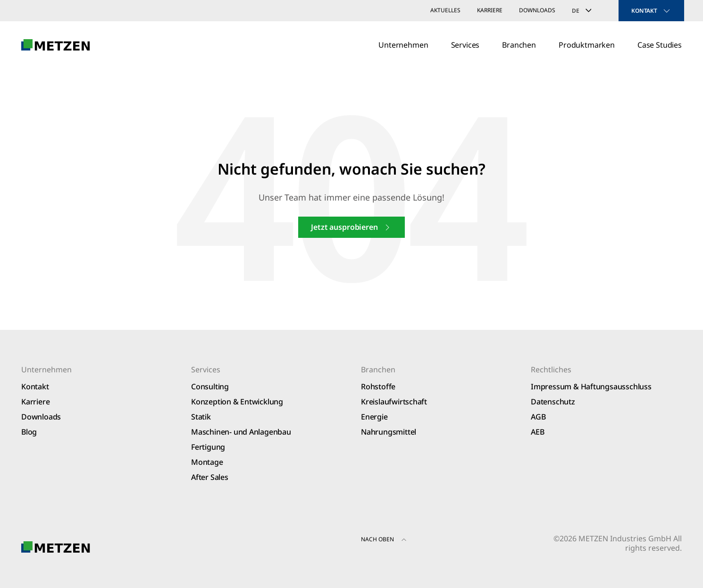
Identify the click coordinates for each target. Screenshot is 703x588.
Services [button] (465, 45)
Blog (29, 432)
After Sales (210, 477)
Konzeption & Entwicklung (237, 402)
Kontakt (35, 386)
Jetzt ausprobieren (351, 227)
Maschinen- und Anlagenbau (241, 432)
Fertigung (208, 447)
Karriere (490, 10)
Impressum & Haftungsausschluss (591, 386)
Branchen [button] (519, 45)
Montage (207, 462)
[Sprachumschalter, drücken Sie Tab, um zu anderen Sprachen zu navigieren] (587, 11)
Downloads (537, 10)
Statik (201, 417)
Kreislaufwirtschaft (394, 402)
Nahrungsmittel (389, 432)
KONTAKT (651, 11)
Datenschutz (553, 402)
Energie (374, 417)
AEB (537, 432)
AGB (538, 417)
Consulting (210, 386)
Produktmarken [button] (587, 45)
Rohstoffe (378, 386)
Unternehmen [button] (403, 45)
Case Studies (660, 45)
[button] (404, 541)
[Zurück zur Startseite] (56, 45)
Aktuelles (445, 10)
